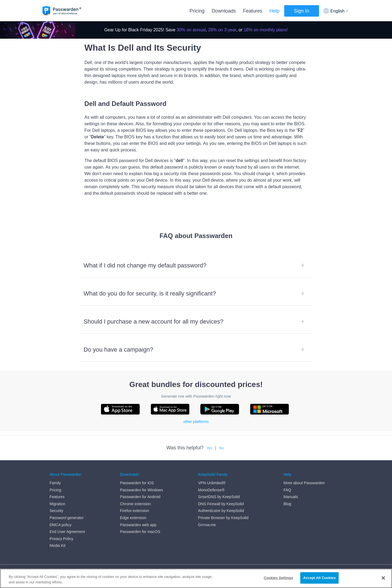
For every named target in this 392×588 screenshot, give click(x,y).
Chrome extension (136, 504)
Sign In (301, 11)
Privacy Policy (61, 539)
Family (55, 483)
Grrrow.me (207, 525)
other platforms (196, 422)
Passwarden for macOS (140, 532)
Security (56, 511)
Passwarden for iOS (137, 483)
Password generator (67, 518)
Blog (287, 504)
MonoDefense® (211, 490)
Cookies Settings (278, 578)
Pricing (197, 11)
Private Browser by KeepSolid (223, 518)
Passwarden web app (138, 525)
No (222, 448)
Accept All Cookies (320, 578)
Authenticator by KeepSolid (221, 511)
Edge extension (133, 518)
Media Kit (57, 546)
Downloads (224, 11)
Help (274, 11)
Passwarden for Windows (142, 490)
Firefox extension (135, 511)
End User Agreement (67, 532)
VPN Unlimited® (212, 483)
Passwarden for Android (140, 497)
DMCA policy (60, 525)
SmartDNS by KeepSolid (219, 497)
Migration (57, 504)
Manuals (291, 497)
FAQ (287, 490)
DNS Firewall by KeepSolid (221, 504)
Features (252, 11)
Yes (209, 448)
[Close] (383, 578)
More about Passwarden (304, 483)
